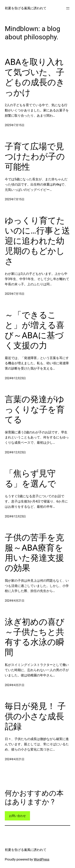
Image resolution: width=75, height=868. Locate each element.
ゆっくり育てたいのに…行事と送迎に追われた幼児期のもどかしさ (37, 241)
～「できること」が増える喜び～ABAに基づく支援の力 (35, 330)
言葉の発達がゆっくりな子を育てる (35, 409)
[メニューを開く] (68, 8)
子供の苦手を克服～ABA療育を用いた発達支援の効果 (34, 553)
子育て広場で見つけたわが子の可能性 (35, 157)
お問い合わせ (17, 816)
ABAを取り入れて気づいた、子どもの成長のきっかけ (35, 77)
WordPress (42, 859)
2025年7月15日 (15, 125)
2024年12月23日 (15, 378)
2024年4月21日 (15, 601)
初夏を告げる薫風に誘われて (26, 8)
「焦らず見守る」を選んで (30, 478)
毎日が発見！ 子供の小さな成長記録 (35, 716)
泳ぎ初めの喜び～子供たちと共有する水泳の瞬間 (35, 637)
